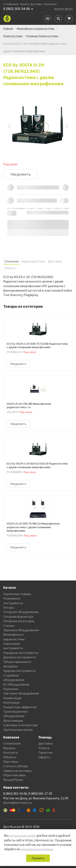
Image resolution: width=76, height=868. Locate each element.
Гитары (9, 607)
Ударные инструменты (20, 671)
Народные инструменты (21, 653)
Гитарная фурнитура (18, 616)
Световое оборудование (21, 693)
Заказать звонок (63, 9)
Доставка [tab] (55, 261)
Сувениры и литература (20, 725)
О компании (11, 4)
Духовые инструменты (20, 657)
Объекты (10, 757)
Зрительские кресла (18, 730)
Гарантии (45, 752)
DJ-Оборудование (16, 684)
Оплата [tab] (10, 268)
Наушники (11, 689)
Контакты (50, 4)
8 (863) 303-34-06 (17, 9)
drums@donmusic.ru (17, 803)
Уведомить (21, 174)
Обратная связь (15, 775)
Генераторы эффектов (20, 707)
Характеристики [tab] (33, 261)
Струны (9, 626)
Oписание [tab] (12, 261)
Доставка (36, 4)
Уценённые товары (17, 594)
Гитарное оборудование (21, 612)
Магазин (9, 748)
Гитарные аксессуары (19, 621)
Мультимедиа (13, 721)
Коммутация (12, 698)
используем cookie (23, 835)
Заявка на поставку (17, 771)
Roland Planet (13, 780)
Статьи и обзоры (16, 766)
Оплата (24, 4)
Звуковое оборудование (21, 630)
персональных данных (37, 849)
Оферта (44, 757)
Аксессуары (11, 702)
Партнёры (11, 762)
